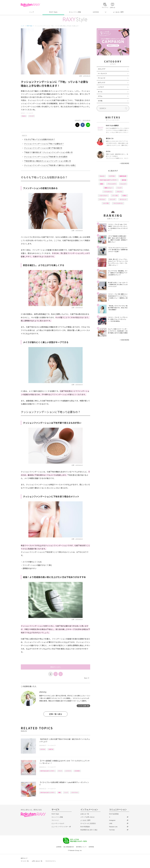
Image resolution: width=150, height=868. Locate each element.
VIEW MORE (124, 163)
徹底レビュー (108, 188)
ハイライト (68, 771)
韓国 (60, 792)
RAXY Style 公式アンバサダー (48, 771)
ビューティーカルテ (58, 823)
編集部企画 (123, 176)
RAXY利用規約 (85, 827)
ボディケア (101, 83)
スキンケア (102, 69)
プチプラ (119, 192)
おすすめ (43, 749)
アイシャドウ (112, 184)
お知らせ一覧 (85, 814)
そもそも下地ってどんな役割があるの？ (40, 139)
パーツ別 (115, 195)
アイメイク (101, 78)
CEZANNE (77, 771)
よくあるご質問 (118, 12)
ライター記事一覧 (83, 706)
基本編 (124, 180)
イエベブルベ (75, 792)
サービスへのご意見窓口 (88, 823)
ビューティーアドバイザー (60, 827)
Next (87, 678)
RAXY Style (53, 12)
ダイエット (123, 199)
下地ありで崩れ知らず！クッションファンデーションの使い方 (48, 152)
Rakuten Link (113, 827)
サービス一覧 (25, 861)
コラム (100, 96)
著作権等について (81, 847)
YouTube (112, 830)
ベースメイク (30, 113)
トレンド (123, 184)
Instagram (112, 820)
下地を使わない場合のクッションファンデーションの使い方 (47, 161)
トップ (32, 12)
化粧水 (124, 195)
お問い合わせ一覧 (37, 861)
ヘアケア (101, 87)
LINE (111, 823)
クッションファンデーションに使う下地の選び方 (43, 148)
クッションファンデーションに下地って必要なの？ (44, 144)
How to (24, 116)
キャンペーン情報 (75, 12)
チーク (60, 771)
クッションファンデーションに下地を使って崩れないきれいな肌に (50, 165)
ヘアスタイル (108, 192)
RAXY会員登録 (114, 814)
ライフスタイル (118, 203)
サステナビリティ (51, 861)
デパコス (102, 199)
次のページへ (55, 667)
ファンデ (31, 116)
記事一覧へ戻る (56, 714)
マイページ (55, 820)
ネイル (100, 92)
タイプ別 (106, 203)
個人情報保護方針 (69, 847)
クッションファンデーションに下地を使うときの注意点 (46, 157)
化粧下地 (51, 749)
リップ (66, 792)
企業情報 (59, 847)
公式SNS (96, 12)
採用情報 (91, 847)
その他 (100, 101)
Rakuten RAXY (30, 5)
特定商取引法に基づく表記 (89, 830)
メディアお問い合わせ (87, 817)
